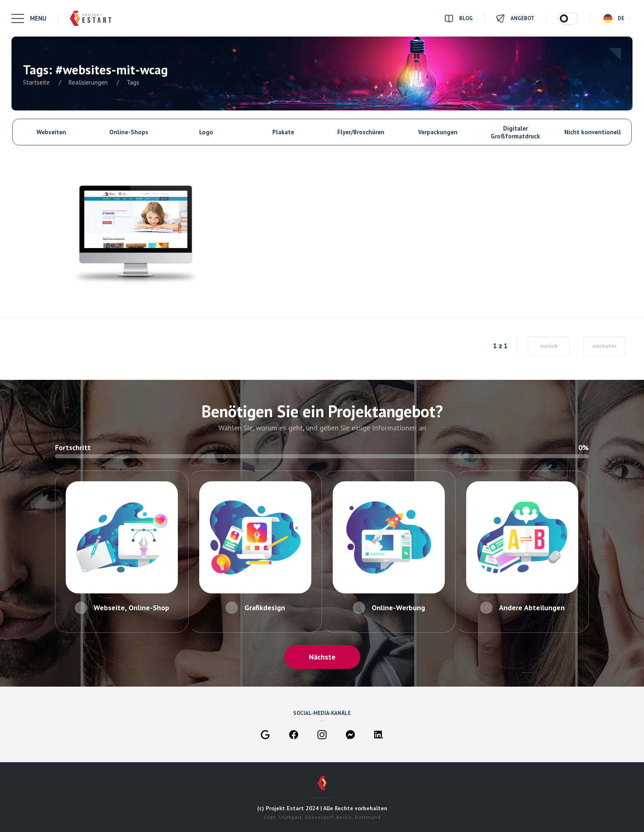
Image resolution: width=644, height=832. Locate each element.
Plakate (283, 132)
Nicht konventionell (593, 132)
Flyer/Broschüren (361, 132)
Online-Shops (129, 132)
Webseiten (51, 132)
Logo (206, 132)
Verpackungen (438, 132)
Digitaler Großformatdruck (515, 132)
